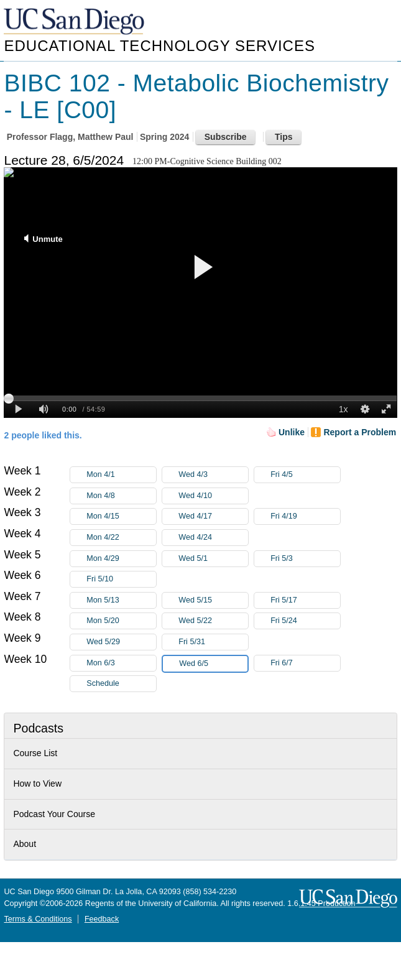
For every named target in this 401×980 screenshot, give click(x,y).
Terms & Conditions (38, 919)
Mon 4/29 (121, 559)
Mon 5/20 (121, 621)
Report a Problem (360, 432)
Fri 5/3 (305, 559)
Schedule (103, 683)
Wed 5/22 (213, 621)
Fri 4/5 (305, 475)
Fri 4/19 (305, 516)
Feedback (102, 919)
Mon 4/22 (121, 538)
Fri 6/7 (305, 663)
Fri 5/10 (121, 579)
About (25, 844)
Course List (35, 753)
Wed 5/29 (121, 642)
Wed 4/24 (213, 538)
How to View (37, 784)
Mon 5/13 (121, 600)
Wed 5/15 (213, 600)
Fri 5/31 (213, 642)
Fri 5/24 (305, 621)
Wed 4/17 (213, 516)
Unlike (292, 432)
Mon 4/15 (121, 516)
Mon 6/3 (121, 663)
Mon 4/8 (121, 496)
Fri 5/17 (305, 600)
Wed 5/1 (213, 559)
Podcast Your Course (54, 814)
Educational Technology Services (159, 46)
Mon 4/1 (121, 475)
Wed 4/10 (213, 496)
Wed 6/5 (213, 664)
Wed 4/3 (213, 475)
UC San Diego (75, 22)
